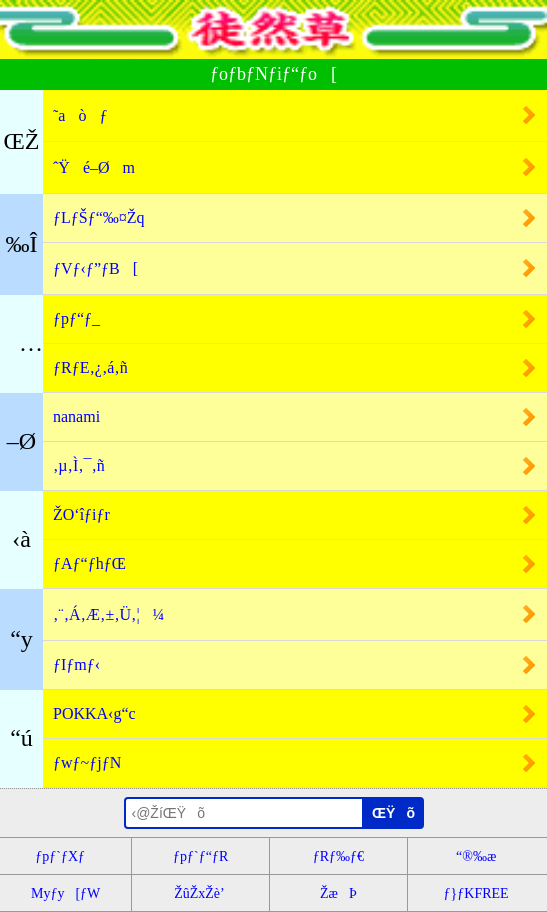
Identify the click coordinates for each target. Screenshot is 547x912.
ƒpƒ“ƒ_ (76, 318)
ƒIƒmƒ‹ (76, 664)
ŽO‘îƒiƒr (81, 514)
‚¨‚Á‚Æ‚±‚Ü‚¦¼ (109, 614)
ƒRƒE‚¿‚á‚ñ (90, 367)
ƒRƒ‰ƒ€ (338, 856)
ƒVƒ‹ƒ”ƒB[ (95, 268)
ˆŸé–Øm (94, 167)
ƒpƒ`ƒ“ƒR (200, 856)
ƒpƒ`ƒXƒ (65, 856)
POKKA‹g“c (94, 713)
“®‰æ (476, 856)
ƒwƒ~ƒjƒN (87, 762)
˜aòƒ (80, 115)
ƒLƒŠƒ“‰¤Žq (99, 217)
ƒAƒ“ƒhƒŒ (89, 563)
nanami (76, 416)
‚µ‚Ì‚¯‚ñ (79, 465)
